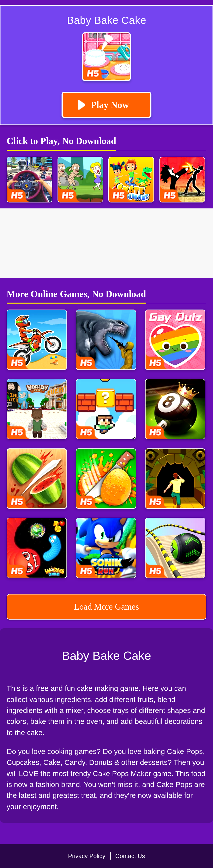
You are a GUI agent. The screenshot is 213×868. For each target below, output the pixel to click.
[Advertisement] (106, 243)
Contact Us (130, 856)
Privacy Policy (87, 856)
